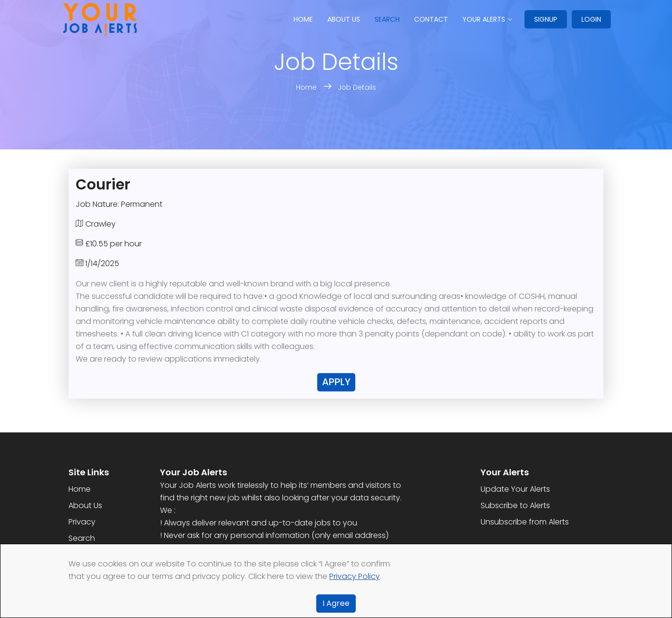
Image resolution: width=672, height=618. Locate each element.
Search (387, 19)
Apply (336, 382)
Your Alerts (484, 19)
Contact (431, 19)
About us (344, 19)
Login (591, 19)
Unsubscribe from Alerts (525, 522)
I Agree (336, 603)
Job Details (357, 87)
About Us (85, 505)
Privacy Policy (355, 576)
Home (303, 19)
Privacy (82, 522)
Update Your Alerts (515, 489)
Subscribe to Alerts (515, 505)
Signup (546, 19)
